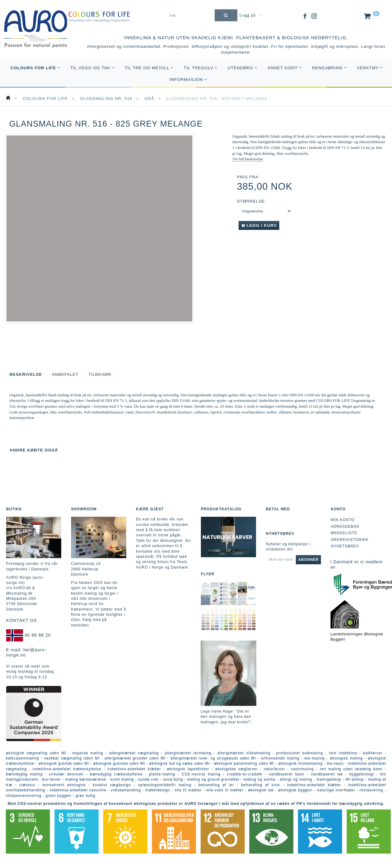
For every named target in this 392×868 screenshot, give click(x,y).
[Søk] (226, 15)
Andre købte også (34, 450)
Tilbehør (100, 374)
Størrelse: (252, 201)
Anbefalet (65, 374)
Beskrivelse (26, 374)
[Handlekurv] (371, 17)
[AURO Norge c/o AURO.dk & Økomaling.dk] (36, 25)
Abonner (308, 560)
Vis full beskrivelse (248, 159)
